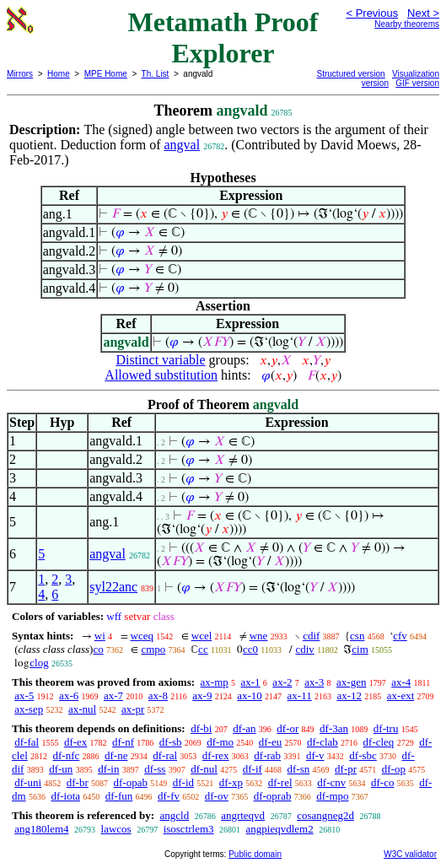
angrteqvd (243, 815)
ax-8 (158, 695)
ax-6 (69, 695)
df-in (108, 769)
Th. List (156, 74)
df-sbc (363, 755)
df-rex (216, 755)
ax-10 (250, 695)
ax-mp (215, 682)
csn (357, 636)
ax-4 (401, 682)
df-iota (65, 796)
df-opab (131, 782)
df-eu (270, 742)
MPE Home (106, 74)
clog (39, 663)
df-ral (165, 755)
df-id (183, 782)
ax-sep (29, 709)
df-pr (346, 769)
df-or (287, 728)
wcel (202, 636)
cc (203, 649)
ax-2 (282, 682)
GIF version (417, 83)
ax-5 (24, 695)
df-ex (75, 742)
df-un (61, 769)
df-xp (231, 782)
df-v (315, 755)
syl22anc (113, 587)
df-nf (123, 742)
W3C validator (410, 854)
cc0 (250, 649)
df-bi (201, 728)
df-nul (204, 769)
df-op (394, 769)
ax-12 (349, 695)
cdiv (304, 649)
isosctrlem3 (189, 829)
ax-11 (300, 695)
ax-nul (82, 709)
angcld (174, 815)
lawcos (116, 829)
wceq (142, 636)
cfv (400, 636)
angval (183, 145)
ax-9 (202, 695)
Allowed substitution (161, 375)
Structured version (351, 74)
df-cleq (379, 742)
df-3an (334, 728)
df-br (78, 782)
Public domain (255, 854)
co (98, 649)
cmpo (153, 649)
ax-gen (351, 682)
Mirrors (20, 74)
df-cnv (331, 782)
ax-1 (251, 682)
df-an (244, 728)
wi (100, 636)
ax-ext (400, 695)
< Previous (372, 13)
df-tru (386, 728)
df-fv (169, 796)
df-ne (116, 755)
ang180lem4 (41, 829)
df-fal (27, 742)
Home (59, 74)
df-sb (171, 742)
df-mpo (332, 796)
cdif (311, 636)
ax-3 (314, 682)
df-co (382, 782)
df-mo (220, 742)
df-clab (322, 742)
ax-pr (133, 709)
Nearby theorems (407, 24)
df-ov (217, 796)
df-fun (119, 796)
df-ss (155, 769)
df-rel (280, 782)
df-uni (28, 782)
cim (360, 649)
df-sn (299, 769)
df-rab (267, 755)
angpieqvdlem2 (280, 829)
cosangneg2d (325, 815)
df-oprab (273, 796)
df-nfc (67, 755)
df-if (253, 769)
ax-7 (113, 695)
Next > (423, 13)
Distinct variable (160, 360)
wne (259, 636)
